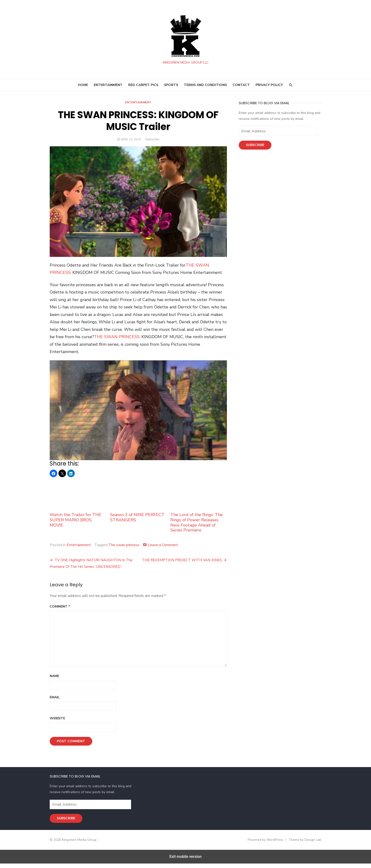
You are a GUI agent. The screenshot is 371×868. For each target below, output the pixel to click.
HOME (83, 87)
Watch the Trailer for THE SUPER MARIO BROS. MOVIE (77, 507)
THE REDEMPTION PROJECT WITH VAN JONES (182, 564)
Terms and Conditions (205, 87)
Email (53, 702)
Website (56, 723)
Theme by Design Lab (306, 844)
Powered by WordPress (267, 844)
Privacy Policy (269, 87)
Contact (241, 87)
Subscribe (256, 147)
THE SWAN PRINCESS (115, 340)
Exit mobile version (185, 861)
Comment (58, 611)
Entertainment (138, 104)
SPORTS (171, 87)
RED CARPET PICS (143, 87)
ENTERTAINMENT (108, 87)
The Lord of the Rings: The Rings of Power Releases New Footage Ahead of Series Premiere (199, 510)
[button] (52, 477)
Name (53, 680)
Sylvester (152, 141)
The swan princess (122, 549)
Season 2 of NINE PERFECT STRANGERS (138, 505)
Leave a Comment (161, 549)
